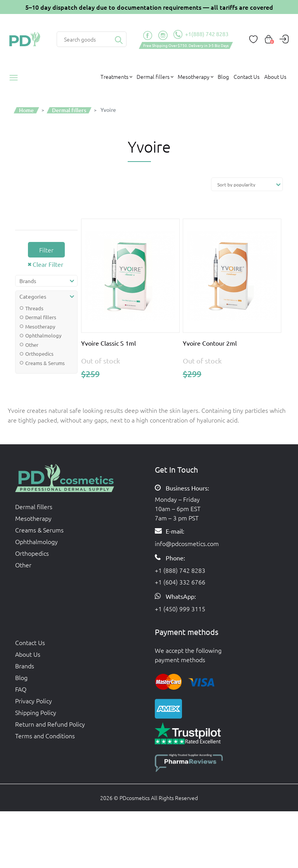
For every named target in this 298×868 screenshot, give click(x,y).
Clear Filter (48, 264)
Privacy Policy (34, 701)
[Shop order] (247, 184)
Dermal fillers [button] (153, 77)
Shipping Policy (36, 712)
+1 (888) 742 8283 (180, 570)
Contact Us (247, 77)
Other (32, 345)
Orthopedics (39, 354)
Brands (25, 666)
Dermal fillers (41, 317)
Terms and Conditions (45, 736)
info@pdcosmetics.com (187, 543)
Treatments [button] (114, 77)
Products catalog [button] (16, 78)
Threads (34, 308)
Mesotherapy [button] (194, 77)
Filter (46, 250)
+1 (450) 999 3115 (180, 609)
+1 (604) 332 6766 (180, 582)
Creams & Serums (45, 363)
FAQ (21, 689)
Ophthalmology (43, 335)
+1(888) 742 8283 (201, 35)
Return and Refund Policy (50, 724)
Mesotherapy (40, 326)
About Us (275, 77)
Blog (223, 77)
